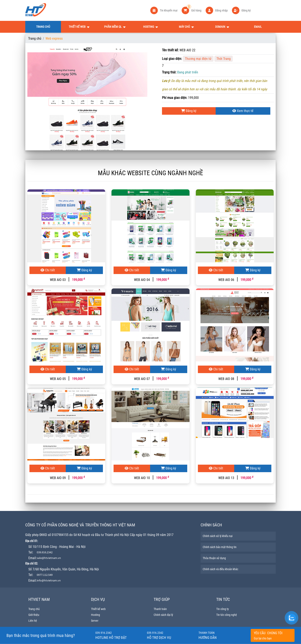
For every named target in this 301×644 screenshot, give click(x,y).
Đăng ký (189, 111)
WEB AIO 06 (226, 280)
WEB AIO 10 (142, 478)
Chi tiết (48, 270)
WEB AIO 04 (142, 280)
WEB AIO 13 (226, 478)
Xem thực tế (243, 111)
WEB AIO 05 (58, 379)
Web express (54, 38)
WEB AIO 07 (142, 379)
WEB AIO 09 (58, 478)
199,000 (78, 280)
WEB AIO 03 (58, 280)
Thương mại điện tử (198, 59)
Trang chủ (35, 38)
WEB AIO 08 (226, 379)
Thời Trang (224, 59)
